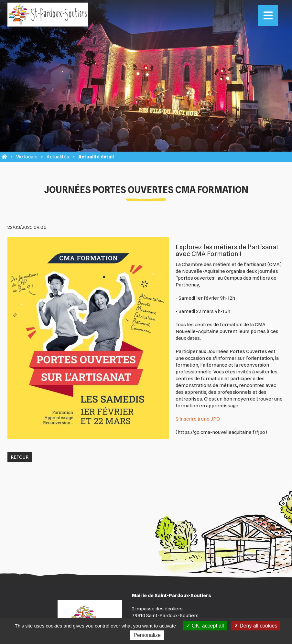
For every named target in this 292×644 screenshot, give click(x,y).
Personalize (147, 635)
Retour (20, 457)
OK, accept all (205, 626)
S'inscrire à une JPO (198, 419)
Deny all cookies (256, 626)
